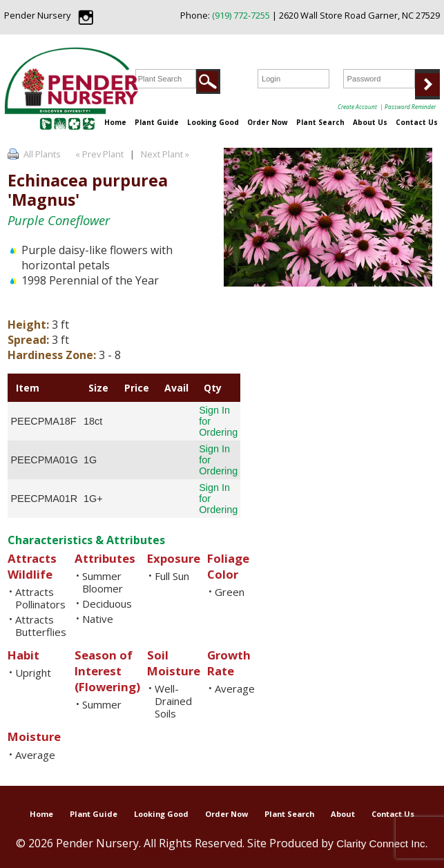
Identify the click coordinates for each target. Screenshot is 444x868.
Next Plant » (166, 154)
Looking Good (213, 122)
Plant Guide (157, 122)
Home (115, 122)
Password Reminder (410, 107)
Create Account (357, 107)
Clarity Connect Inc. (382, 843)
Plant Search (320, 122)
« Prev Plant (98, 154)
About (343, 814)
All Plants (42, 154)
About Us (370, 122)
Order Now (268, 122)
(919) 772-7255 (241, 15)
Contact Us (417, 122)
